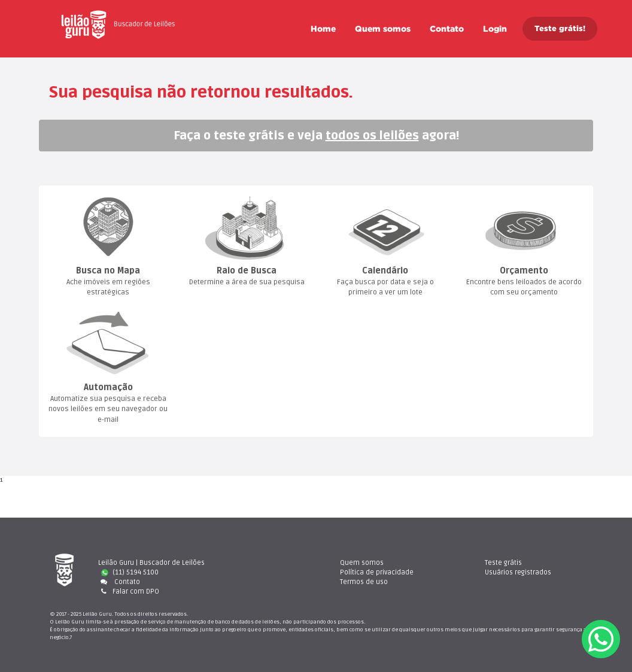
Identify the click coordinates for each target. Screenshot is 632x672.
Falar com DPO (129, 592)
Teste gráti (503, 563)
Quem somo (383, 29)
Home (323, 29)
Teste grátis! (560, 28)
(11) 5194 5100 (130, 572)
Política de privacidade (377, 572)
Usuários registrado (518, 572)
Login (495, 29)
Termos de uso (364, 582)
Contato (447, 29)
